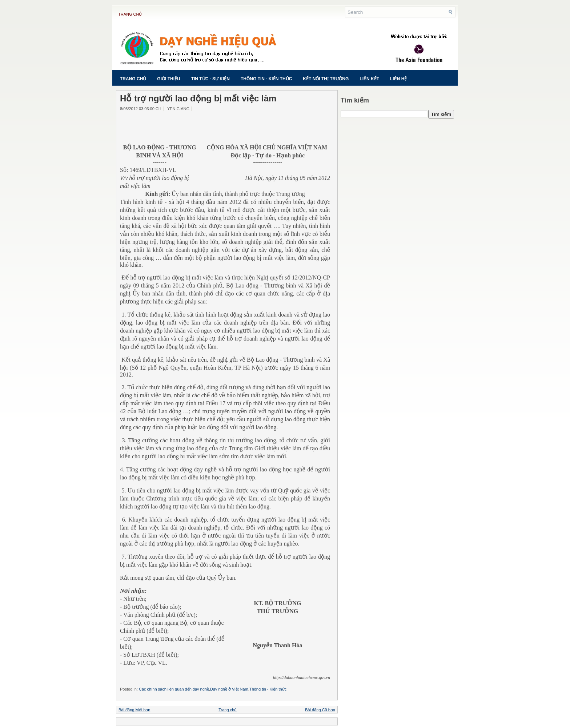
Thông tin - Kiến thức (266, 79)
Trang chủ (130, 14)
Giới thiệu (168, 79)
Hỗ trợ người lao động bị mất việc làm (198, 98)
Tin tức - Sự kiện (210, 79)
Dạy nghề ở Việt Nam (229, 689)
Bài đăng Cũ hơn (320, 710)
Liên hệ (398, 79)
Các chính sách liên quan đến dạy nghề (174, 689)
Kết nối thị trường (326, 79)
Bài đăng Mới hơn (134, 710)
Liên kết (369, 79)
